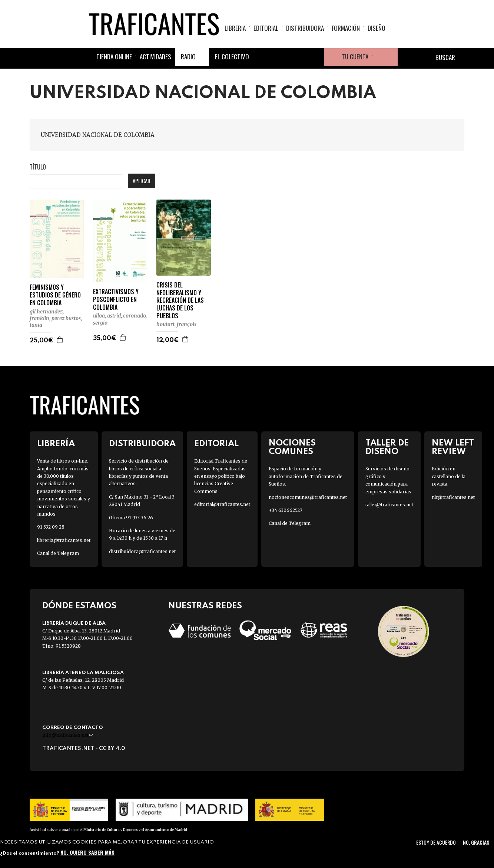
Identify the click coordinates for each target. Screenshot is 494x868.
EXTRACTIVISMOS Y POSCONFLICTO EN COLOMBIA (116, 299)
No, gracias (476, 842)
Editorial (266, 28)
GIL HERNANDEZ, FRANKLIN (47, 315)
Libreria (235, 28)
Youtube (315, 57)
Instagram (297, 57)
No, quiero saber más (87, 852)
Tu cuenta (355, 57)
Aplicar (142, 181)
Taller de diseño (387, 447)
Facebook (262, 57)
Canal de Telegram (58, 553)
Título (38, 167)
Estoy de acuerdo (436, 842)
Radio (188, 57)
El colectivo (232, 57)
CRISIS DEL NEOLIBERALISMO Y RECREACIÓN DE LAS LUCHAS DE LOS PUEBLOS (180, 300)
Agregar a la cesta (60, 340)
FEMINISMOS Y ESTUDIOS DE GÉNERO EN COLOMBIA (55, 295)
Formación (346, 28)
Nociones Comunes (292, 447)
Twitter (279, 57)
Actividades (155, 57)
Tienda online (114, 57)
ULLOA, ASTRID (107, 316)
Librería (56, 444)
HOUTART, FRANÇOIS (176, 324)
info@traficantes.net (68, 735)
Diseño (377, 28)
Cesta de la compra (385, 57)
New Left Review (453, 447)
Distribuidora (305, 28)
